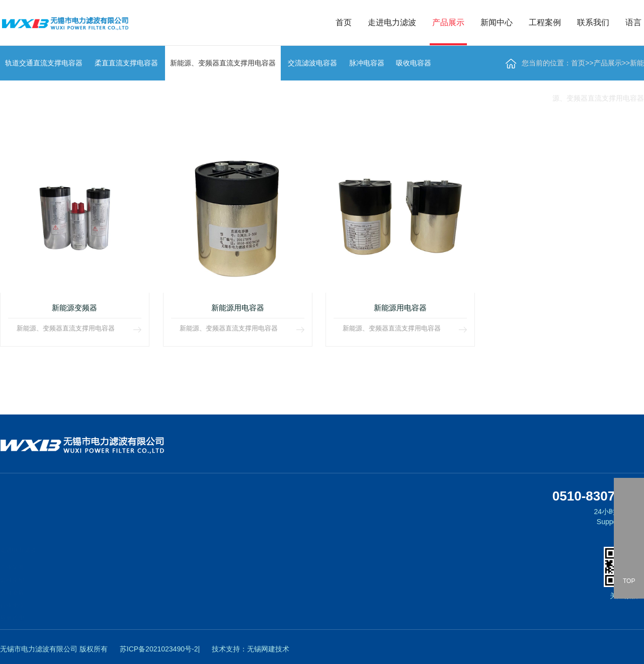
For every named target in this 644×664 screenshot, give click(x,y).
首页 (344, 22)
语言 (633, 22)
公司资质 (12, 580)
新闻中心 (497, 22)
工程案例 (545, 22)
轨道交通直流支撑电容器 (95, 559)
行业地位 (12, 593)
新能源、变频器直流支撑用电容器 (107, 585)
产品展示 (448, 22)
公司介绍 (12, 568)
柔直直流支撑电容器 (89, 572)
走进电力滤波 (392, 22)
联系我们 (593, 22)
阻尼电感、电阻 (83, 635)
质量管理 (12, 606)
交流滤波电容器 (83, 597)
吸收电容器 (76, 622)
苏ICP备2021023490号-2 (159, 649)
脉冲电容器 (76, 610)
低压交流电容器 (83, 647)
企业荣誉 (12, 555)
